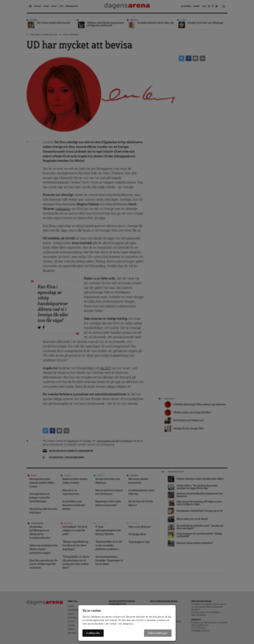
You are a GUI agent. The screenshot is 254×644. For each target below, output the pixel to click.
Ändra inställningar (158, 633)
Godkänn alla (93, 633)
